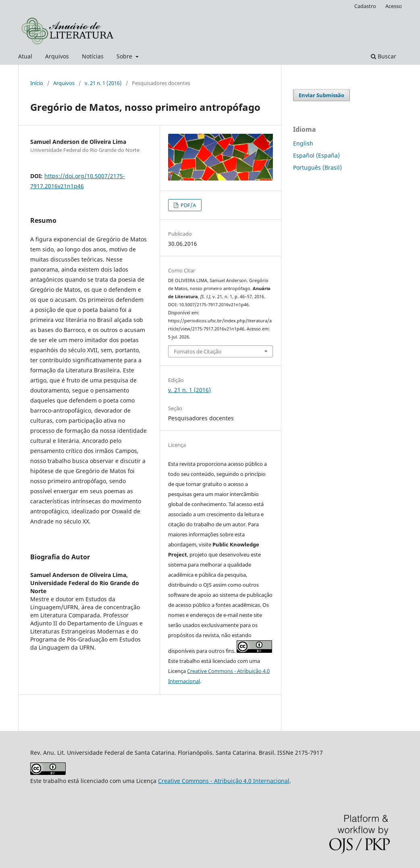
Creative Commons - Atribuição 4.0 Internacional (224, 781)
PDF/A (188, 205)
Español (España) (316, 155)
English (303, 143)
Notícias (93, 56)
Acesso (394, 6)
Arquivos (57, 56)
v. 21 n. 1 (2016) (103, 83)
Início (37, 83)
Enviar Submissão (321, 95)
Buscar (384, 56)
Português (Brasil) (317, 167)
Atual (25, 56)
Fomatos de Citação (198, 351)
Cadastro (365, 6)
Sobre (125, 56)
